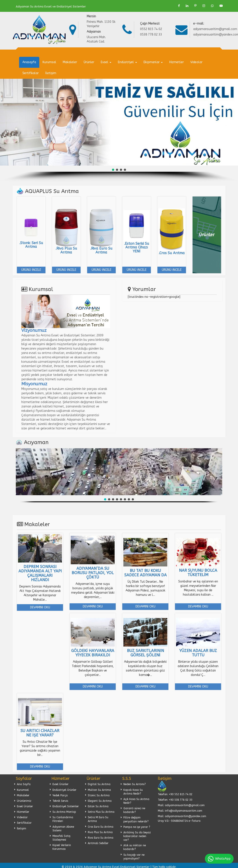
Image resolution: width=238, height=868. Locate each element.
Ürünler (89, 62)
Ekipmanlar (153, 62)
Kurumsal (49, 62)
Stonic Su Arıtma (99, 795)
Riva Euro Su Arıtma (101, 838)
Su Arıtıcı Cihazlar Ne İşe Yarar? (40, 733)
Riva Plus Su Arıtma (100, 832)
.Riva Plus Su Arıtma (66, 250)
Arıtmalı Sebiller (98, 843)
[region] (119, 130)
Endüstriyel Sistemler (66, 806)
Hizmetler (177, 62)
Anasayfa (29, 62)
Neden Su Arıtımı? (135, 784)
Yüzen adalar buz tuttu (198, 653)
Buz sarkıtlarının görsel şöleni (145, 653)
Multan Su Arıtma (99, 790)
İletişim (51, 73)
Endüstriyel (127, 62)
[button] (113, 170)
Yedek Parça (60, 795)
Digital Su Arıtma (99, 784)
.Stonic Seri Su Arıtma (31, 245)
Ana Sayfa (24, 784)
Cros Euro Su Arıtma (101, 827)
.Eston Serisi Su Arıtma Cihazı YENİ (137, 247)
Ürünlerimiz (24, 801)
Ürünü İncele (31, 270)
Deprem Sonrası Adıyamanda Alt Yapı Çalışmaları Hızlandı (40, 573)
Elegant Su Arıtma (100, 801)
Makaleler (70, 62)
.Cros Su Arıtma (172, 253)
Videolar (196, 62)
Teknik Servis (60, 801)
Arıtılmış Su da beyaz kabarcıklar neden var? (137, 836)
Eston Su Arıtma (98, 806)
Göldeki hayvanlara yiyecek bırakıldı (93, 653)
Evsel (106, 62)
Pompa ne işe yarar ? (137, 827)
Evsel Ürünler (25, 806)
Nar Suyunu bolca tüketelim (198, 573)
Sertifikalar (31, 73)
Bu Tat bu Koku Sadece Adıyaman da (145, 573)
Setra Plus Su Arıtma (101, 812)
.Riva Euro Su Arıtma (101, 250)
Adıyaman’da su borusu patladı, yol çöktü (93, 573)
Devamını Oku (40, 607)
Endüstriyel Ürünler (64, 790)
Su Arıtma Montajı (64, 812)
